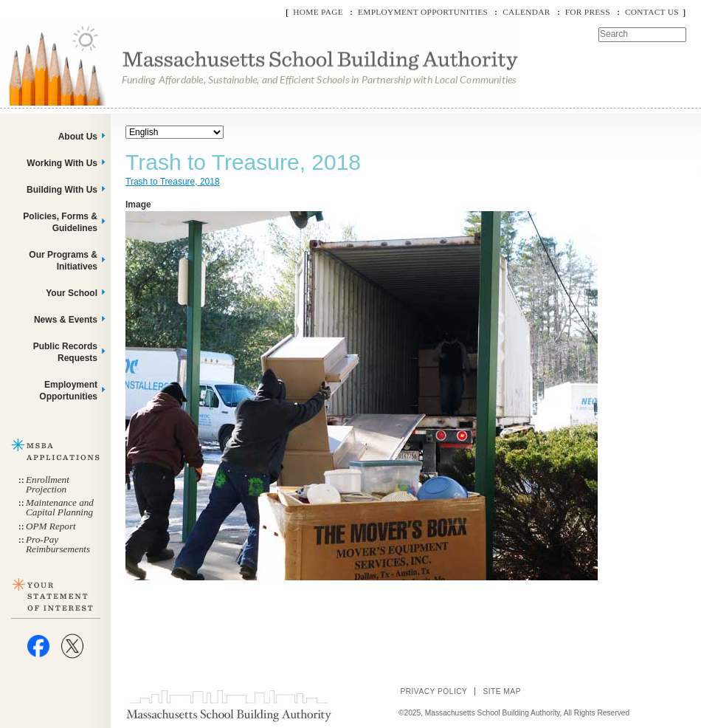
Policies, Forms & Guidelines (60, 222)
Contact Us (652, 12)
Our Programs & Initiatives (63, 261)
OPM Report (51, 526)
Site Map (502, 691)
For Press (588, 12)
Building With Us (62, 190)
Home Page (318, 12)
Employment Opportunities (423, 12)
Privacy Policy (434, 691)
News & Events (66, 320)
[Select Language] (175, 132)
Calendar (526, 12)
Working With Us (62, 163)
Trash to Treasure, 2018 (173, 182)
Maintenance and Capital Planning (60, 507)
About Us (78, 137)
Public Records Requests (65, 352)
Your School (72, 293)
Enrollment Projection (48, 484)
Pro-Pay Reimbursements (58, 544)
